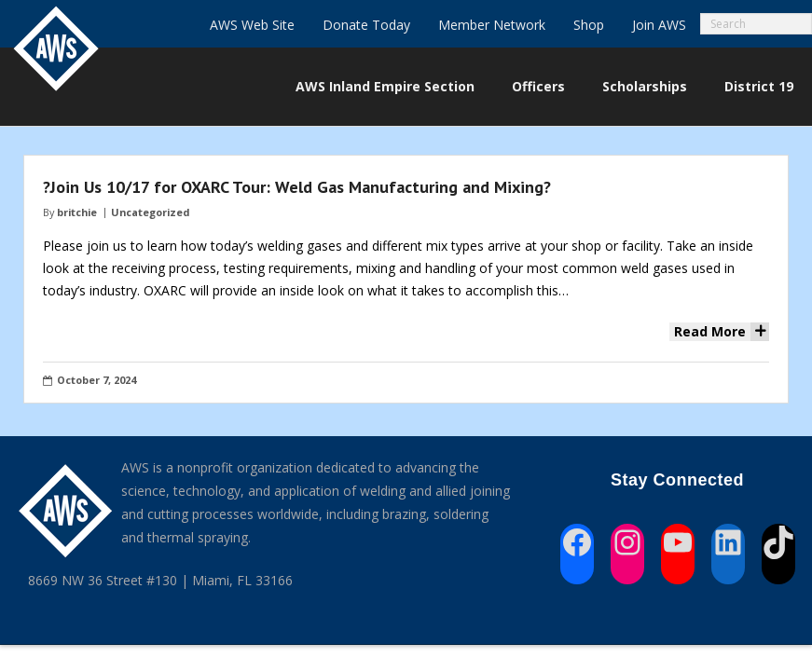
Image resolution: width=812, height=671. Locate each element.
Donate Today (366, 25)
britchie (77, 212)
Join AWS (659, 25)
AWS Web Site (252, 25)
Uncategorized (150, 212)
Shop (589, 25)
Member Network (492, 25)
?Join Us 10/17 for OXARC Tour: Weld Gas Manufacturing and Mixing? (297, 187)
